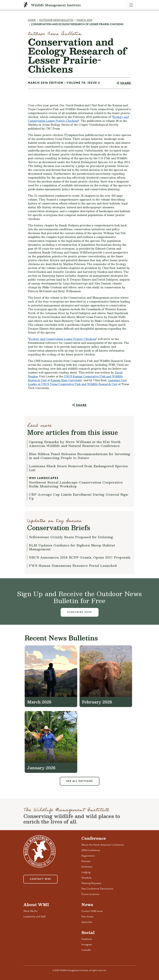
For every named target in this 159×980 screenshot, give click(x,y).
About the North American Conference (103, 845)
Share (126, 83)
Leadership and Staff (35, 917)
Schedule (86, 878)
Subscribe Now (80, 612)
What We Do (30, 911)
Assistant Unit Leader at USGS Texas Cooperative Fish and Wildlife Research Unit (77, 382)
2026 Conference (91, 850)
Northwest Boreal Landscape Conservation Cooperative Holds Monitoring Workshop (76, 484)
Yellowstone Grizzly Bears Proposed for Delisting (71, 537)
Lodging (86, 872)
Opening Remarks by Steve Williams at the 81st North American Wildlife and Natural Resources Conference (75, 444)
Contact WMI (40, 879)
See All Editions (80, 781)
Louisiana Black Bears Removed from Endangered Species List (78, 468)
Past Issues (87, 917)
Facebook (87, 939)
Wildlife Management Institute (56, 5)
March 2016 (84, 20)
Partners (86, 861)
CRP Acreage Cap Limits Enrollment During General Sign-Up (79, 496)
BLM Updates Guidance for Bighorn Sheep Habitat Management (72, 547)
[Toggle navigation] (131, 5)
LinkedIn (86, 950)
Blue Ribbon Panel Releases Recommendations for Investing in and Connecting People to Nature (80, 456)
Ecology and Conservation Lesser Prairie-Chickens (62, 339)
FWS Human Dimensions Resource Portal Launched (73, 566)
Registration (88, 856)
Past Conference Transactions (97, 889)
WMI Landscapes (44, 478)
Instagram (87, 945)
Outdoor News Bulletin (56, 20)
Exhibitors (87, 867)
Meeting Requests (91, 883)
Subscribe (87, 922)
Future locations (90, 894)
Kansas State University (66, 380)
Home (32, 20)
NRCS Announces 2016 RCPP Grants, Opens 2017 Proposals (80, 557)
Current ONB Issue (92, 911)
